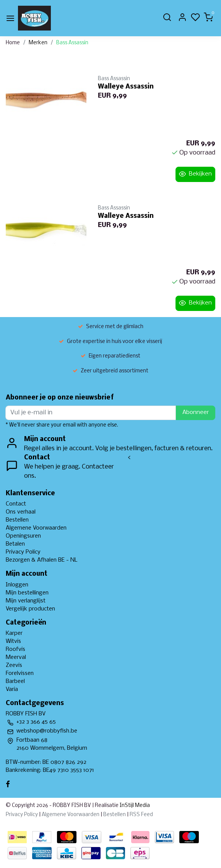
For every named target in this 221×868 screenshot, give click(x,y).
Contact (16, 504)
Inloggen (17, 585)
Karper (14, 633)
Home (13, 43)
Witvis (13, 641)
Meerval (16, 657)
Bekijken (195, 174)
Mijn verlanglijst (26, 601)
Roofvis (15, 649)
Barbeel (15, 681)
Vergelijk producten (30, 609)
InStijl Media (134, 806)
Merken (38, 43)
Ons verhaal (21, 512)
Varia (12, 689)
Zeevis (14, 665)
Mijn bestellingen (27, 593)
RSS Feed (141, 815)
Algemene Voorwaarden (36, 528)
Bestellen (17, 520)
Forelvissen (20, 673)
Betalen (15, 544)
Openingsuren (23, 536)
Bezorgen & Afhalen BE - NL (42, 560)
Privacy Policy (23, 552)
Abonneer (196, 412)
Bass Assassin (72, 43)
